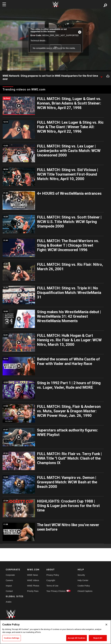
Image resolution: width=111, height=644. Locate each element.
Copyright (51, 580)
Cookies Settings (12, 638)
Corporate (10, 575)
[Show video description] (101, 76)
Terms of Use (52, 586)
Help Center (83, 580)
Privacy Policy (53, 575)
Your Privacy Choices (56, 591)
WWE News (33, 575)
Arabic (9, 602)
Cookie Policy (84, 586)
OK (55, 47)
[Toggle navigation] (4, 4)
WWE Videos (33, 580)
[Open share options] (108, 76)
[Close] (106, 625)
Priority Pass (33, 591)
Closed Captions (85, 591)
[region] (55, 632)
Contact (9, 591)
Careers (9, 580)
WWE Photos (33, 586)
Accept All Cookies (77, 638)
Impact (9, 586)
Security (81, 575)
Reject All (98, 638)
